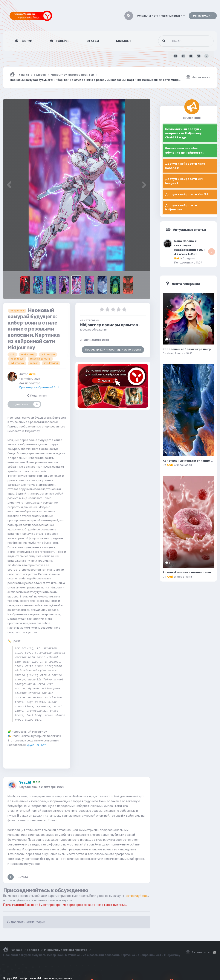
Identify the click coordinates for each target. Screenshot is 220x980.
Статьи (93, 41)
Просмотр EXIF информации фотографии (113, 350)
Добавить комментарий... (27, 922)
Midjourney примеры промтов (109, 325)
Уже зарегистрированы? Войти (161, 16)
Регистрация (203, 16)
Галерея (63, 41)
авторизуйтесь (137, 896)
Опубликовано (42, 787)
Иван (170, 353)
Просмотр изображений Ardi (39, 387)
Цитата (23, 877)
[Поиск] (178, 41)
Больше (124, 41)
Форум (27, 41)
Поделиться (37, 396)
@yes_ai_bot (36, 745)
